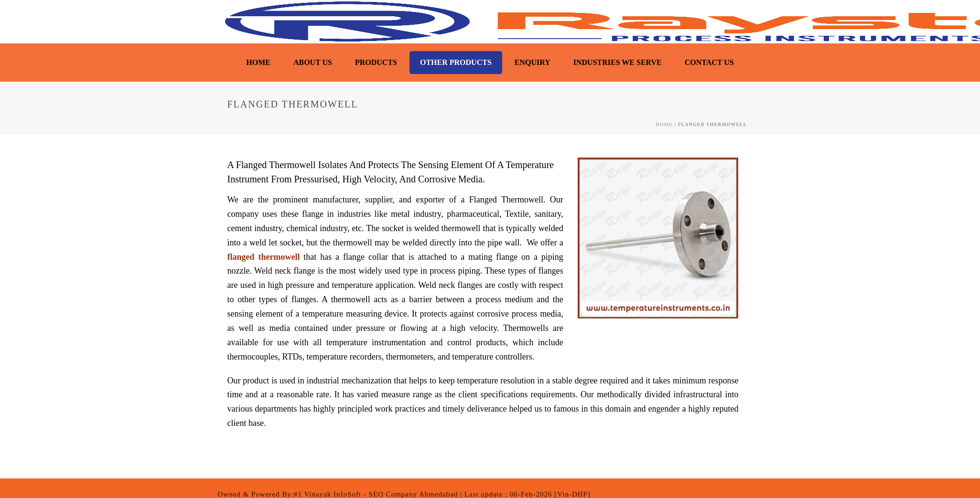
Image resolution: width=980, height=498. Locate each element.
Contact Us (709, 62)
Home (258, 62)
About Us (313, 62)
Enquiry (533, 62)
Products (376, 62)
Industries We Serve (618, 62)
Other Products (456, 62)
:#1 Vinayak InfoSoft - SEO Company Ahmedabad (375, 494)
